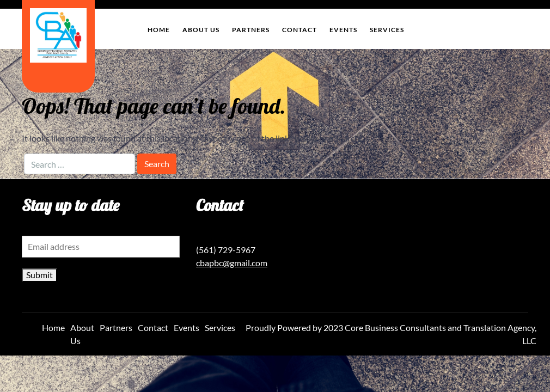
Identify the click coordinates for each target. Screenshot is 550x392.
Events (343, 30)
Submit (39, 275)
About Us (201, 30)
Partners (251, 30)
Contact (300, 30)
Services (387, 30)
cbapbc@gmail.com (232, 263)
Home (159, 30)
